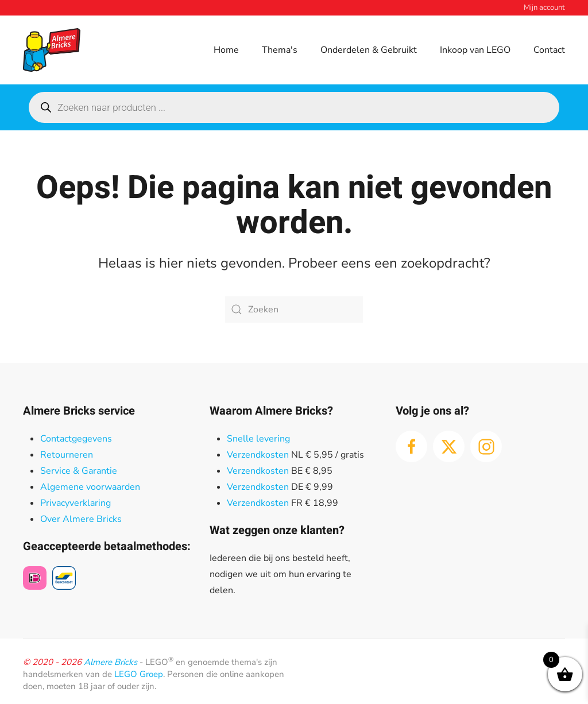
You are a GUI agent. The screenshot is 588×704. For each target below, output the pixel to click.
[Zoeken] (294, 310)
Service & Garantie (79, 471)
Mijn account (544, 7)
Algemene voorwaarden (90, 487)
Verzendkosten (258, 455)
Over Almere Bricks (81, 519)
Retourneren (67, 455)
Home (226, 50)
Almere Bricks (111, 662)
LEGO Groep (139, 674)
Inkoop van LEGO (475, 50)
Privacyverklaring (76, 503)
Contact (549, 50)
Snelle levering (258, 439)
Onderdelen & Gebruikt (369, 50)
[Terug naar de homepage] (52, 50)
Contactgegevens (76, 439)
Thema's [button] (280, 50)
